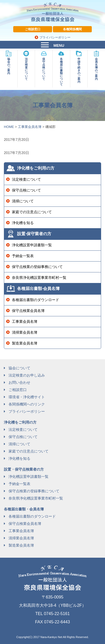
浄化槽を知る (23, 223)
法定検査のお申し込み (27, 375)
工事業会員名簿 (25, 321)
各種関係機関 (72, 29)
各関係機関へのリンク (27, 404)
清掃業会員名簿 (25, 332)
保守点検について (26, 190)
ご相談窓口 (33, 29)
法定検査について (26, 179)
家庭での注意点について (32, 212)
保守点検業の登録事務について (37, 267)
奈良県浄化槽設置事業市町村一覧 (39, 278)
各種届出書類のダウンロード (36, 300)
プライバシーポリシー (55, 37)
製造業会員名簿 (25, 343)
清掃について (23, 201)
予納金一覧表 (23, 256)
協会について (19, 368)
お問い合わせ (19, 382)
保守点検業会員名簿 (28, 311)
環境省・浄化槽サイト (27, 397)
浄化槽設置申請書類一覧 (32, 245)
